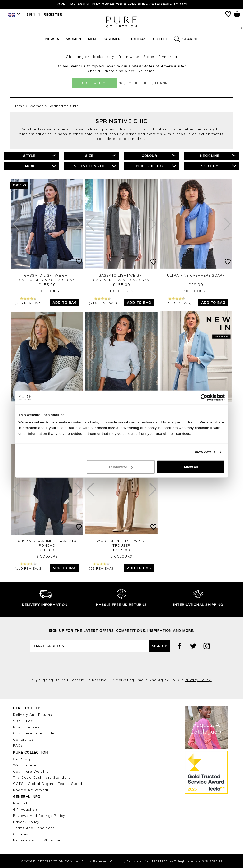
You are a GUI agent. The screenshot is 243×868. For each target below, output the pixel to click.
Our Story (22, 759)
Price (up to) (156, 166)
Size (101, 156)
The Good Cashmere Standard (42, 777)
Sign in (33, 14)
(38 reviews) (102, 566)
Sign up (160, 646)
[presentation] (121, 665)
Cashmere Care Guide (34, 733)
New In (52, 39)
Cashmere (113, 39)
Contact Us (23, 739)
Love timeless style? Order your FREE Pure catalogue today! (122, 4)
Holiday (138, 39)
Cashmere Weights (31, 771)
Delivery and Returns (33, 715)
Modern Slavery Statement (38, 840)
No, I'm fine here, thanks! (145, 83)
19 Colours (47, 291)
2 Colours (121, 556)
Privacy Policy (26, 822)
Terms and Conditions (34, 828)
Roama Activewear (31, 790)
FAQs (18, 745)
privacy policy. (198, 680)
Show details (205, 452)
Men (92, 39)
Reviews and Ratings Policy (39, 816)
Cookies (21, 834)
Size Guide (23, 721)
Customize (121, 467)
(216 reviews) (29, 301)
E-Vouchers (24, 803)
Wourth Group (26, 765)
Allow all (191, 467)
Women (74, 39)
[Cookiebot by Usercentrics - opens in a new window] (204, 397)
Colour (159, 156)
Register (53, 14)
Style (40, 156)
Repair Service (27, 727)
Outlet (161, 39)
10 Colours (196, 291)
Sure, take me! (94, 83)
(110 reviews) (29, 566)
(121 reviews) (178, 301)
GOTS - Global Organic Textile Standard (51, 784)
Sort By (219, 166)
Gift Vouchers (26, 809)
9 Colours (47, 556)
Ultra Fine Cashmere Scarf (196, 275)
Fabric (39, 166)
